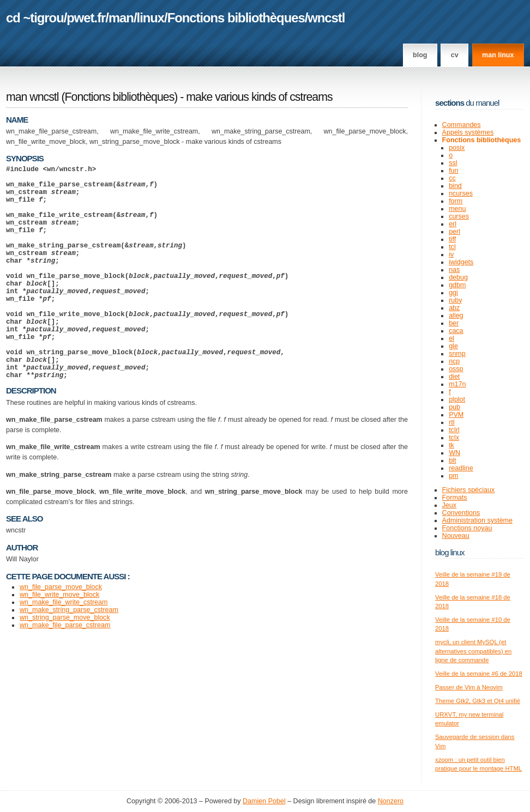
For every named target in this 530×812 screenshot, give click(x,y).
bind (455, 186)
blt (452, 460)
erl (453, 224)
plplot (457, 399)
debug (458, 277)
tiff (452, 239)
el (451, 338)
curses (459, 216)
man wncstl (32, 97)
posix (457, 148)
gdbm (457, 285)
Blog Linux (450, 552)
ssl (453, 163)
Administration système (477, 520)
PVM (456, 415)
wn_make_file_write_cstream (64, 648)
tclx (454, 438)
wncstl (326, 18)
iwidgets (461, 262)
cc (452, 178)
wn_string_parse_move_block (65, 663)
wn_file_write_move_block (59, 640)
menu (457, 209)
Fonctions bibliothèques (236, 18)
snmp (457, 354)
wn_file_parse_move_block (61, 633)
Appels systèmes (468, 132)
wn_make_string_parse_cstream (69, 656)
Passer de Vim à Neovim (469, 687)
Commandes (462, 125)
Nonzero (391, 801)
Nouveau (456, 536)
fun (453, 171)
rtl (451, 422)
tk (451, 445)
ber (454, 323)
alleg (456, 316)
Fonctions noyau (467, 528)
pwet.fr (86, 18)
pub (454, 407)
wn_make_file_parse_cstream (65, 671)
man (121, 18)
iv (451, 254)
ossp (456, 369)
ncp (454, 361)
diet (454, 377)
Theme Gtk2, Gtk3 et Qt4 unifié (478, 701)
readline (461, 468)
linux (151, 18)
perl (454, 232)
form (456, 201)
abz (454, 308)
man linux (498, 55)
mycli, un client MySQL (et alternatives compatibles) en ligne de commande (473, 651)
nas (454, 270)
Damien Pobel (264, 801)
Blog (420, 55)
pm (453, 476)
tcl (452, 247)
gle (453, 346)
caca (456, 331)
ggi (453, 293)
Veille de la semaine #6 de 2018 (479, 674)
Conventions (461, 513)
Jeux (449, 505)
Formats (455, 498)
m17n (457, 384)
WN (454, 453)
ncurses (461, 193)
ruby (455, 300)
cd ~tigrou (35, 18)
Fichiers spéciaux (469, 490)
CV (455, 55)
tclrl (454, 430)
